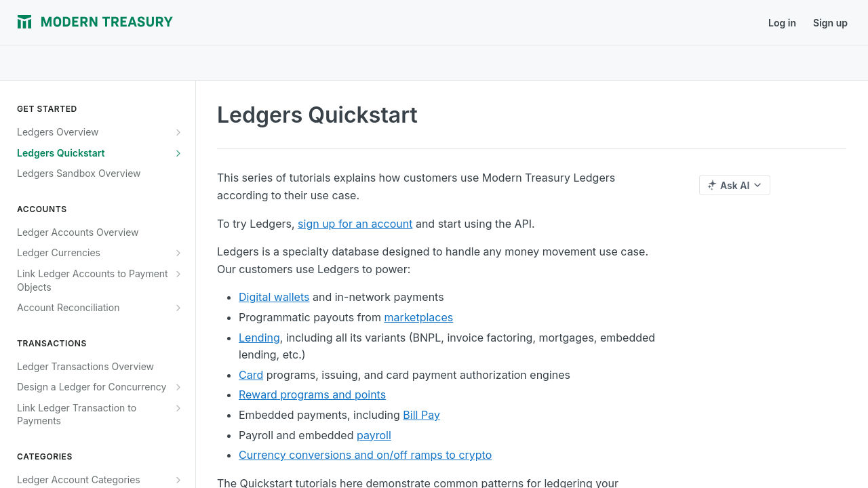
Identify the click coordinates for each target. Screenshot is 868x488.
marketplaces (418, 317)
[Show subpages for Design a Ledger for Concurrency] (178, 387)
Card (251, 375)
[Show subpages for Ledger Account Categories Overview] (178, 480)
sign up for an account (355, 224)
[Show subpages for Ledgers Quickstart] (178, 153)
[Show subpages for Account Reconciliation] (178, 308)
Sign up (830, 23)
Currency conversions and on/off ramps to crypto (365, 455)
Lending (259, 338)
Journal (211, 23)
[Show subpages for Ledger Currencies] (178, 253)
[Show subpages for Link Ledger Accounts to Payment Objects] (178, 274)
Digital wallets (274, 297)
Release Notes (278, 23)
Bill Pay (421, 415)
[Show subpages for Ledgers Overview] (178, 132)
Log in (782, 23)
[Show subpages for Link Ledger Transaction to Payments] (178, 408)
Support (347, 23)
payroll (374, 435)
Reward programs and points (312, 394)
